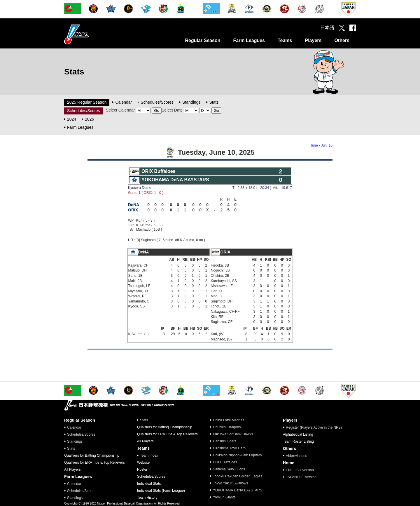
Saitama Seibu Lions (229, 469)
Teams (285, 40)
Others (342, 40)
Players (313, 40)
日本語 (327, 28)
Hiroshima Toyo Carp (229, 448)
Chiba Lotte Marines (229, 420)
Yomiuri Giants (224, 497)
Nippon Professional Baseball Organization (91, 34)
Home (289, 463)
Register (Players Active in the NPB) (316, 427)
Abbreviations (296, 456)
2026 (89, 119)
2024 (72, 119)
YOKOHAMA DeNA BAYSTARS (238, 490)
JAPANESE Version (301, 477)
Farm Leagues (249, 40)
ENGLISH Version (300, 470)
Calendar (124, 102)
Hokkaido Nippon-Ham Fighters (237, 455)
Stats (214, 102)
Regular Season (203, 40)
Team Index (149, 455)
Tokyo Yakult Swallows (230, 483)
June (314, 145)
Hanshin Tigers (225, 441)
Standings (191, 102)
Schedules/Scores (157, 102)
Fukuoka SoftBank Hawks (233, 434)
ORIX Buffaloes (225, 462)
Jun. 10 (327, 145)
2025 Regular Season (87, 102)
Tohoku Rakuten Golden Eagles (238, 476)
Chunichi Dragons (227, 427)
